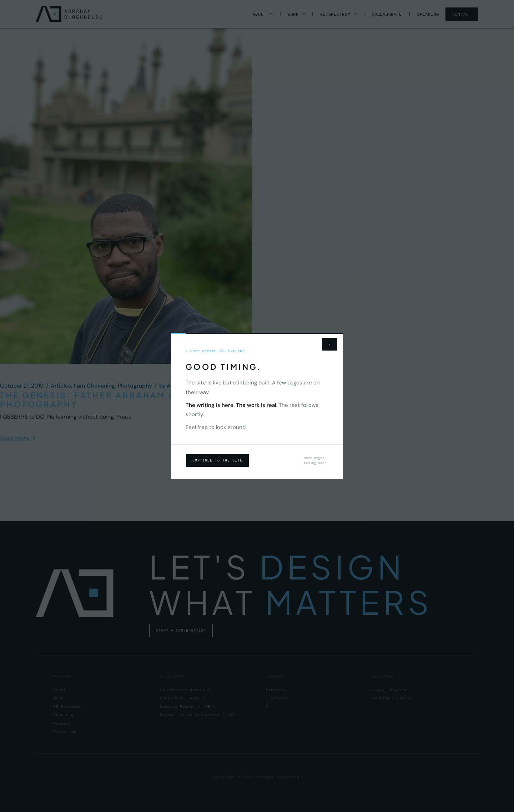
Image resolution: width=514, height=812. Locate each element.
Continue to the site (217, 460)
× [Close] (330, 344)
